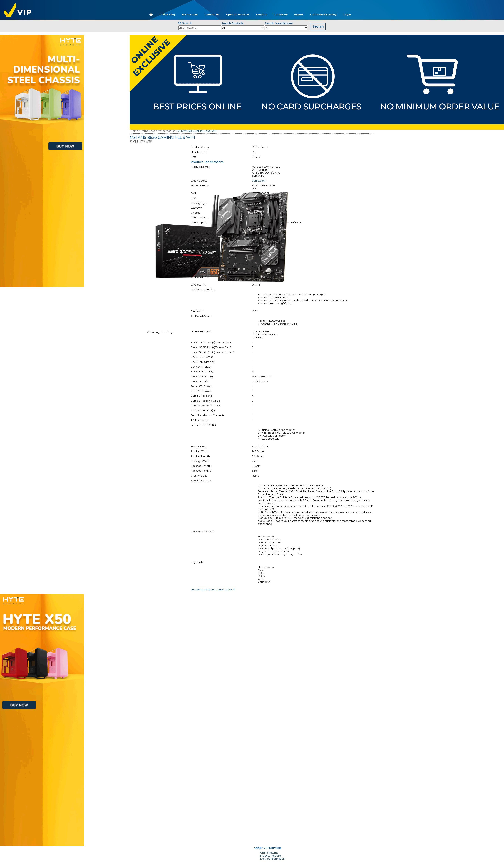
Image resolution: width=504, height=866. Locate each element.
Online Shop (168, 15)
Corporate (281, 15)
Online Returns (269, 853)
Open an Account (238, 15)
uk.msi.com (259, 181)
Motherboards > (167, 131)
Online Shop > (149, 131)
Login (347, 15)
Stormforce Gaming (323, 15)
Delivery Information (272, 859)
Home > (135, 131)
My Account (190, 15)
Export (299, 15)
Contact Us (212, 15)
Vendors (261, 15)
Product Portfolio (271, 856)
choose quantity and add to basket (213, 590)
